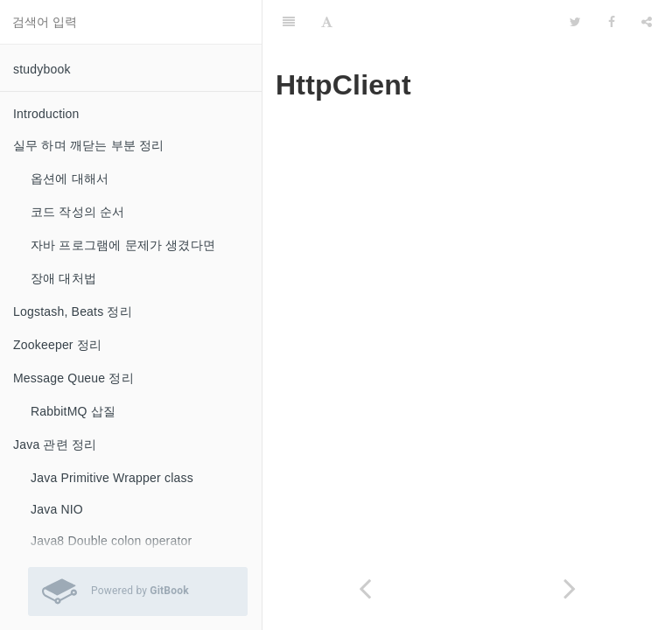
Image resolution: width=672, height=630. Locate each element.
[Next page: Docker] (570, 588)
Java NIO (57, 509)
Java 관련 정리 (55, 444)
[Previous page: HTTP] (365, 588)
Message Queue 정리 (73, 378)
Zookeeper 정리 (57, 345)
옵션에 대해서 (70, 178)
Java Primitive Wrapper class (112, 478)
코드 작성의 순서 (78, 212)
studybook (42, 69)
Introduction (46, 114)
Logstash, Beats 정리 (73, 311)
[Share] (647, 22)
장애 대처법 (63, 278)
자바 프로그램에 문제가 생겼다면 (123, 245)
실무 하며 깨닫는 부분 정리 (89, 145)
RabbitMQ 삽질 (73, 411)
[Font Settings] (327, 22)
